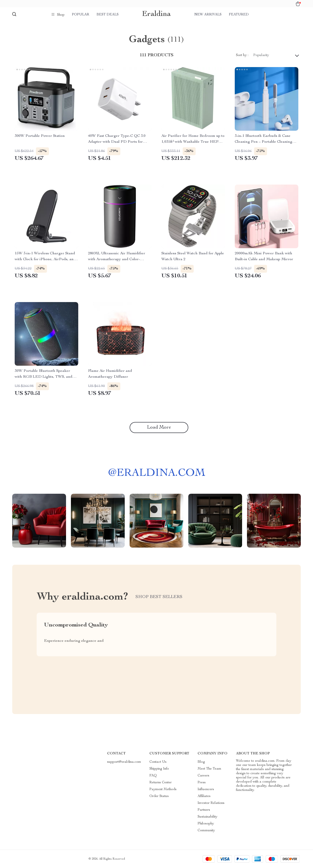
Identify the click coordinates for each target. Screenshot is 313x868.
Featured (239, 15)
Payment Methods (163, 789)
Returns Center (161, 783)
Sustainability (207, 817)
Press (202, 783)
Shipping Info (159, 769)
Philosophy (206, 824)
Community (206, 831)
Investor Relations (211, 803)
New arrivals (208, 15)
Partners (204, 810)
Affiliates (204, 796)
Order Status (159, 796)
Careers (203, 776)
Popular (81, 15)
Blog (201, 762)
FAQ (153, 776)
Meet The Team (209, 769)
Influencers (206, 789)
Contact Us (158, 762)
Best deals (108, 15)
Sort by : (242, 55)
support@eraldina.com (124, 762)
